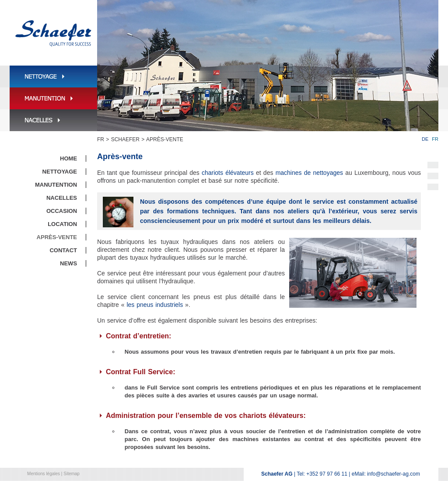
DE (425, 139)
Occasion (62, 211)
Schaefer (125, 139)
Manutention (56, 185)
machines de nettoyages (309, 173)
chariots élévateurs (228, 173)
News (68, 263)
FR (101, 139)
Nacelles (62, 198)
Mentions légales (44, 474)
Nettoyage (60, 172)
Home (68, 158)
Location (62, 224)
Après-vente (165, 139)
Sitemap (72, 474)
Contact (63, 250)
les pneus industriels (155, 305)
